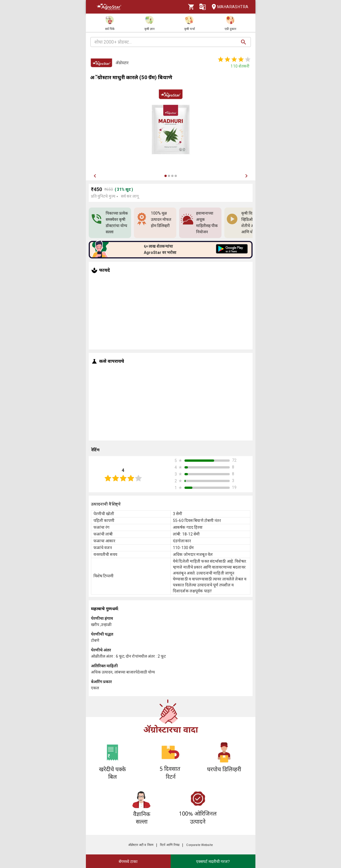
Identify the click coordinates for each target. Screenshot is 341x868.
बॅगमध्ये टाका (128, 861)
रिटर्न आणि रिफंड (170, 845)
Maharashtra (228, 7)
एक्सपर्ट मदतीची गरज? (213, 861)
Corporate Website (199, 845)
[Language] (203, 7)
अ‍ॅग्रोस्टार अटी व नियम (141, 845)
